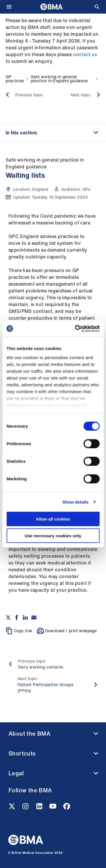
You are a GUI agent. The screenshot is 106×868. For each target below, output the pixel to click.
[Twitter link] (12, 808)
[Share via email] (34, 617)
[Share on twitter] (8, 617)
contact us (85, 54)
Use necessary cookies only (53, 536)
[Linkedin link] (40, 808)
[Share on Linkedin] (25, 617)
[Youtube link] (53, 808)
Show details (76, 502)
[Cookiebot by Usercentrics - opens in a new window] (75, 328)
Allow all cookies (53, 519)
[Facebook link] (67, 808)
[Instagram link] (26, 808)
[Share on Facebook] (17, 617)
